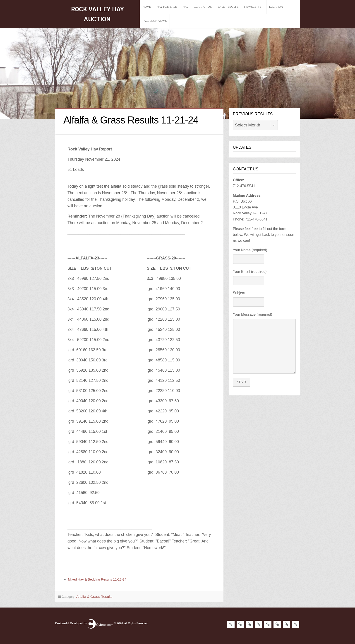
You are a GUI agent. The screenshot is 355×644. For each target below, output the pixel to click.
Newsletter (261, 7)
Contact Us (210, 7)
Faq (193, 7)
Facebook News (162, 21)
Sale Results (235, 7)
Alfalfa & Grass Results (92, 596)
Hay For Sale (174, 7)
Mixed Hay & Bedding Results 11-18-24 (99, 579)
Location (283, 7)
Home (154, 7)
